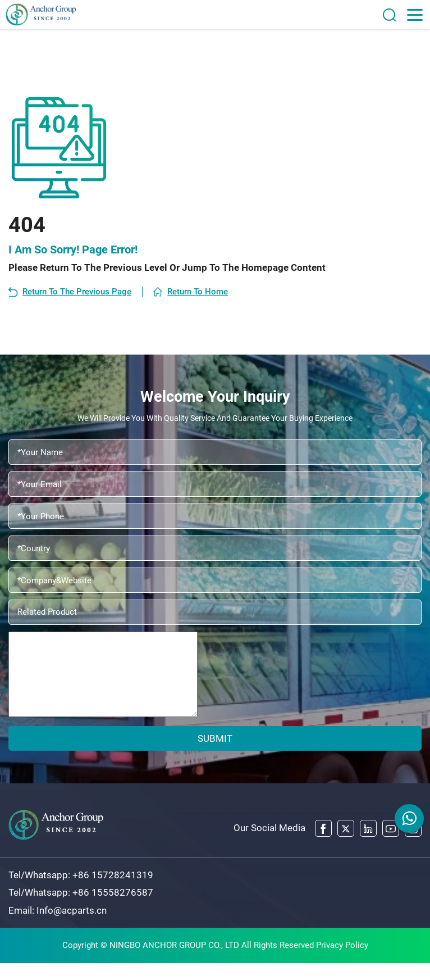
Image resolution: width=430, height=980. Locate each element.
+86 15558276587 (113, 910)
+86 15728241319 (113, 892)
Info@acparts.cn (72, 927)
